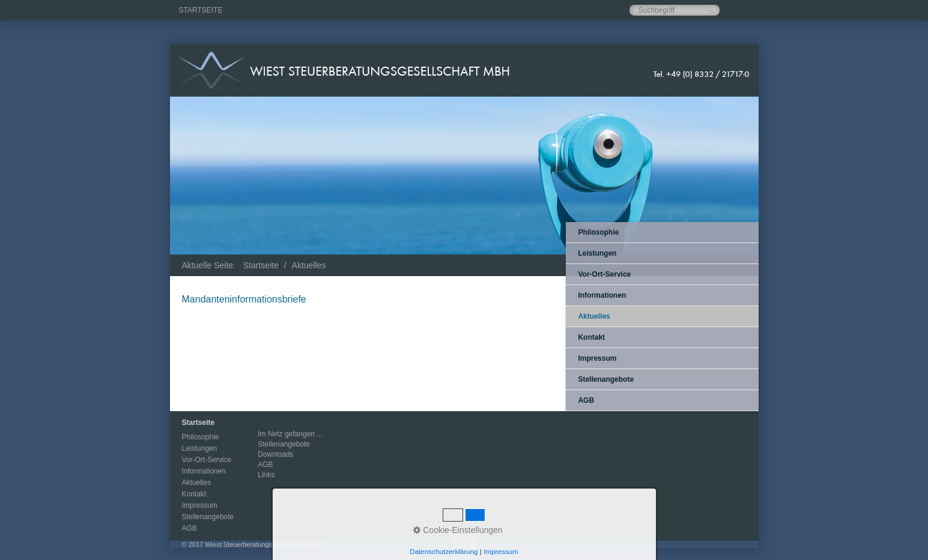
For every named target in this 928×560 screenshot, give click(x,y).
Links (266, 475)
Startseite (201, 10)
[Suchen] (711, 11)
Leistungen (597, 253)
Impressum (597, 358)
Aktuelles (594, 316)
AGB (586, 400)
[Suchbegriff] (675, 10)
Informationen (602, 295)
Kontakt (591, 337)
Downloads (275, 454)
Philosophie (598, 232)
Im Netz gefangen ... (290, 434)
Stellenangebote (606, 379)
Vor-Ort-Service (604, 274)
